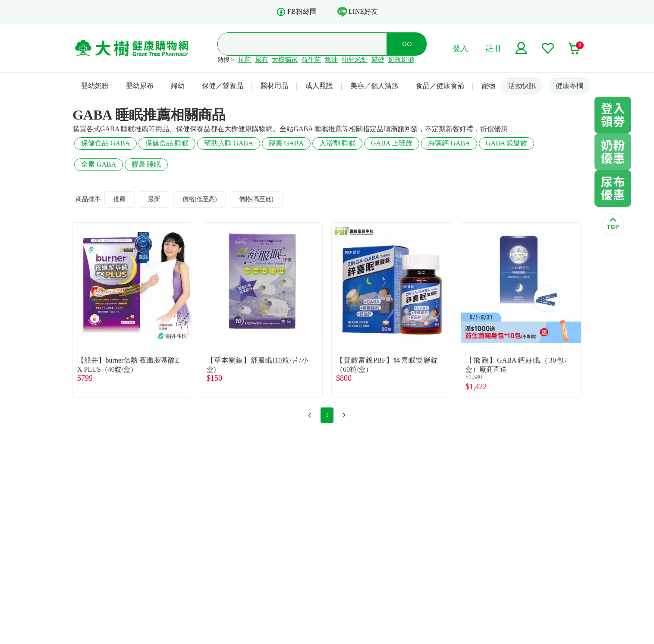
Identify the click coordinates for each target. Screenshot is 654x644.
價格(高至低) (256, 199)
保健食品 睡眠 (167, 143)
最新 (154, 199)
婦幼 (178, 86)
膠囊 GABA (286, 143)
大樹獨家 (285, 60)
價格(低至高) (200, 199)
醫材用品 (274, 86)
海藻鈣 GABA (449, 143)
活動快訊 (522, 86)
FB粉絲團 (296, 12)
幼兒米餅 (355, 60)
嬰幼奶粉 (95, 86)
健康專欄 (569, 86)
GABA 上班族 (392, 143)
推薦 (119, 199)
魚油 (331, 60)
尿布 (261, 60)
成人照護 (319, 86)
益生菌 (311, 60)
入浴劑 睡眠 (337, 143)
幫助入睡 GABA (228, 143)
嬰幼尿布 (140, 86)
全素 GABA (99, 164)
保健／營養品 (223, 86)
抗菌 (245, 60)
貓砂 (378, 60)
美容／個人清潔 (374, 86)
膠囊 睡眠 (146, 164)
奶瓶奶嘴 (401, 60)
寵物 (488, 86)
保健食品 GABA (105, 143)
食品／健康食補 (440, 86)
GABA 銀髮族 (506, 143)
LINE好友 (358, 12)
